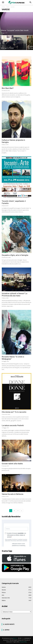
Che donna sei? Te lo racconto (14, 412)
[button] (3, 2)
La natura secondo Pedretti (13, 425)
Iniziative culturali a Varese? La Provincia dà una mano (14, 295)
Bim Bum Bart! (8, 88)
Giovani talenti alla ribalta (12, 464)
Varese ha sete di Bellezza (12, 494)
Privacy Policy (23, 642)
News (8, 7)
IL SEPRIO (6, 630)
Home (3, 7)
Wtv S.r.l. (15, 638)
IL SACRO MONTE (9, 624)
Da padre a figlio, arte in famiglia (15, 255)
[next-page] (22, 511)
